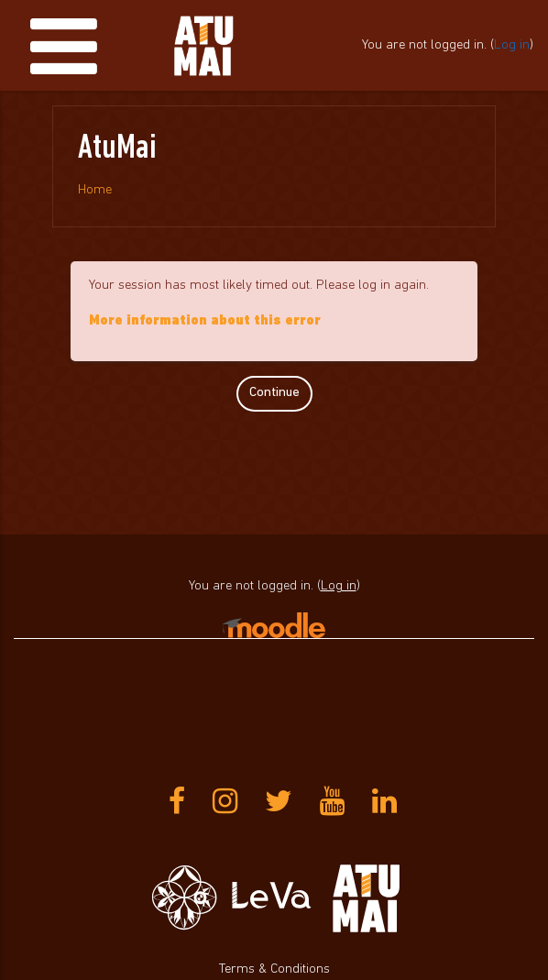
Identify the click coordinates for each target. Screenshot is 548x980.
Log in (512, 45)
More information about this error (205, 321)
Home (95, 190)
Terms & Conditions (274, 969)
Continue (274, 393)
